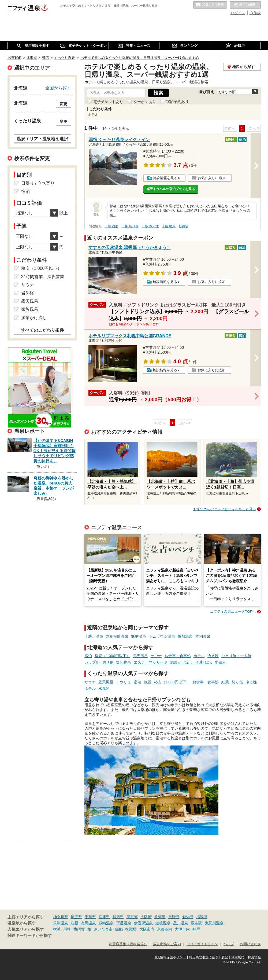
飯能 (119, 929)
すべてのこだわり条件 (42, 330)
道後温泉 (163, 923)
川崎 (67, 929)
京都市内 (165, 929)
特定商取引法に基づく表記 (209, 957)
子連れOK (204, 662)
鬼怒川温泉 (214, 923)
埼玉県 (76, 917)
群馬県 (118, 917)
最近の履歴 (245, 5)
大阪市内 (147, 929)
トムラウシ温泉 (162, 636)
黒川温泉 (181, 923)
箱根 (75, 923)
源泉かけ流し (181, 662)
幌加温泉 (185, 636)
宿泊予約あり (177, 102)
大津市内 (182, 929)
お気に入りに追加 (212, 178)
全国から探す (58, 88)
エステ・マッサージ (151, 662)
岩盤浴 (28, 293)
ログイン (238, 13)
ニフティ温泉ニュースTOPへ (233, 612)
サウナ (156, 656)
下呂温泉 (124, 923)
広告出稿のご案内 (167, 944)
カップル (92, 662)
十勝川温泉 (94, 636)
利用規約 (238, 957)
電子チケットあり (108, 102)
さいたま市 (103, 929)
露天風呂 (140, 656)
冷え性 (213, 656)
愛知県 (188, 917)
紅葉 (225, 682)
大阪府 (146, 917)
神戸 (196, 929)
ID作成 (255, 13)
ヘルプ (229, 944)
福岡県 (202, 917)
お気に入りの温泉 (210, 5)
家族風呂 (30, 309)
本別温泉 (203, 636)
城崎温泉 (106, 923)
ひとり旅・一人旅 (236, 656)
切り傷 (108, 662)
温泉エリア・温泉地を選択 (42, 139)
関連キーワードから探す (30, 936)
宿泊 (88, 656)
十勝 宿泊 (111, 226)
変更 (64, 104)
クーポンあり (145, 102)
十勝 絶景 (169, 226)
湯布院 (196, 923)
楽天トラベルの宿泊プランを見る (171, 189)
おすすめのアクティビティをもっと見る (225, 509)
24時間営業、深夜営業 (43, 277)
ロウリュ (124, 682)
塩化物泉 (124, 662)
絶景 (148, 682)
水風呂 (220, 662)
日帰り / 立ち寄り (38, 183)
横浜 (57, 929)
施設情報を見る (165, 178)
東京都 (132, 917)
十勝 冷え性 (150, 226)
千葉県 (90, 917)
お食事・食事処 (178, 656)
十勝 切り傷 (130, 226)
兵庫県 (104, 917)
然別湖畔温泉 (117, 636)
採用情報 (254, 957)
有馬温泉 (88, 923)
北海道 (160, 917)
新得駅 (184, 226)
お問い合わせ (250, 944)
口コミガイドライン (202, 944)
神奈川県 (61, 917)
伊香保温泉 (143, 923)
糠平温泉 (139, 636)
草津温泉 (61, 923)
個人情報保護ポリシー (170, 957)
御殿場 (131, 929)
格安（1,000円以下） (112, 656)
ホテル (199, 656)
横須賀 (79, 929)
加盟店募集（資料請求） (128, 944)
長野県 (174, 917)
